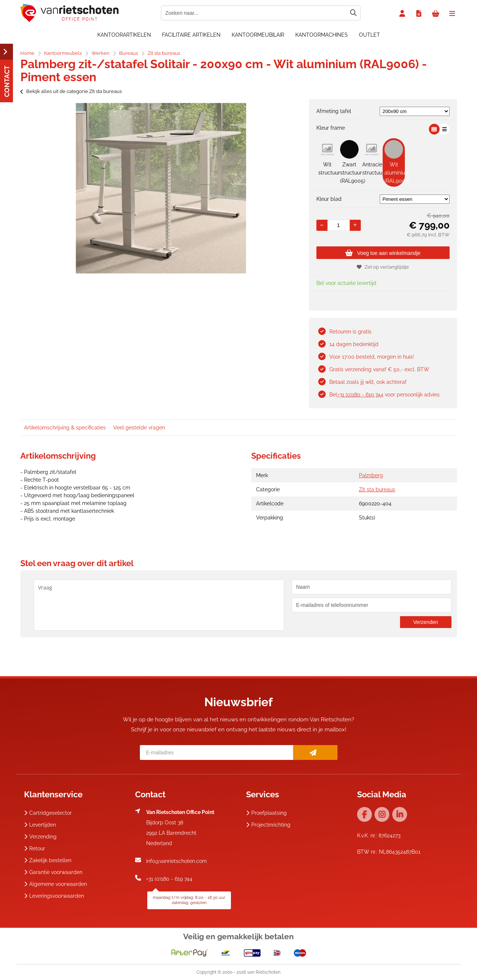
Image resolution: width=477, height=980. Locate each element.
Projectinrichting (268, 825)
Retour (35, 848)
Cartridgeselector (48, 813)
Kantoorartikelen (124, 35)
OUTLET (369, 35)
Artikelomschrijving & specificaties (65, 428)
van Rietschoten (264, 972)
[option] (161, 188)
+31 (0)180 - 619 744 (360, 395)
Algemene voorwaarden (56, 884)
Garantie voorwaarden (53, 872)
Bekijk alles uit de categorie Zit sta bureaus (71, 91)
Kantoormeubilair (258, 35)
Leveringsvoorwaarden (54, 896)
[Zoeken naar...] (353, 13)
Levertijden (40, 825)
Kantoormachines (322, 35)
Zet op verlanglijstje (383, 267)
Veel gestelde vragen (139, 428)
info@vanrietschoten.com (177, 861)
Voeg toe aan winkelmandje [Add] (383, 253)
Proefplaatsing (266, 813)
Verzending (40, 837)
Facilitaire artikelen (191, 35)
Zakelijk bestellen (48, 860)
